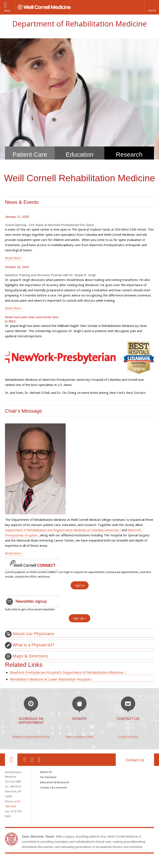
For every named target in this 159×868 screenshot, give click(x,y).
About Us (46, 755)
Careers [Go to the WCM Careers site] (77, 865)
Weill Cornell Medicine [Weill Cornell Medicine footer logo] (79, 845)
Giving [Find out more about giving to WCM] (91, 865)
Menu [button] (7, 11)
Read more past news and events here (32, 300)
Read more (13, 536)
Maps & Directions (27, 639)
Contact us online (128, 719)
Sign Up (78, 601)
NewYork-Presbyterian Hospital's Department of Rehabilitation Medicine (67, 655)
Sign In (80, 568)
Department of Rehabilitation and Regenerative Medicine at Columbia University (62, 513)
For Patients (48, 760)
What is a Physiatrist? (30, 628)
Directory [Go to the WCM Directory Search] (105, 865)
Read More (13, 241)
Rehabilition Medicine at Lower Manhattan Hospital (50, 662)
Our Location (11, 742)
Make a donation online (79, 719)
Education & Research (55, 765)
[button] (152, 7)
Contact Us (135, 743)
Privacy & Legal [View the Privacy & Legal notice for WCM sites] (16, 865)
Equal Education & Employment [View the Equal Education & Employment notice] (49, 865)
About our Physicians (30, 617)
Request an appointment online (31, 719)
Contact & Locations (54, 770)
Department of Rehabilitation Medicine (79, 24)
